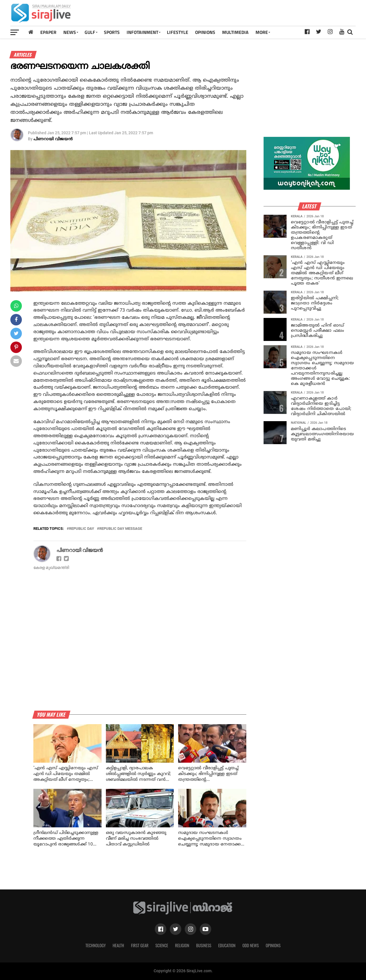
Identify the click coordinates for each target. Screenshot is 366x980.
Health (119, 945)
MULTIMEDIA (235, 32)
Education (227, 945)
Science (162, 945)
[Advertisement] (250, 15)
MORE (262, 32)
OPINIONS (205, 32)
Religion (182, 945)
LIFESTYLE (178, 32)
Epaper (48, 32)
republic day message (121, 529)
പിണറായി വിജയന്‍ (53, 139)
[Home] (31, 32)
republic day (82, 529)
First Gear (140, 945)
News (70, 32)
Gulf (90, 32)
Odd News (250, 945)
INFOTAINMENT (142, 32)
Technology (96, 945)
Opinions (273, 945)
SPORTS (112, 32)
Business (204, 945)
